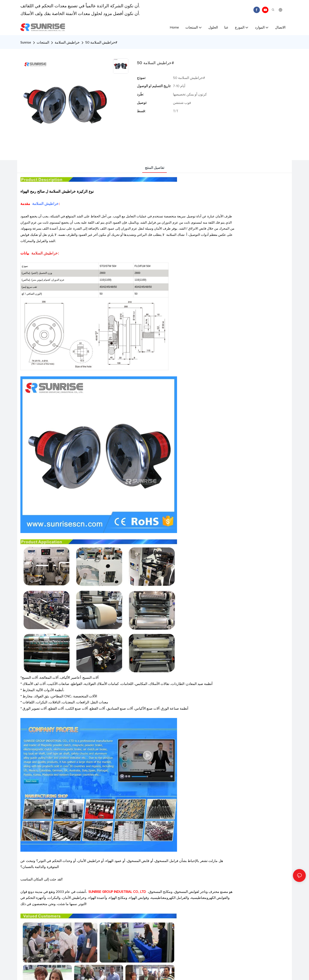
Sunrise (26, 42)
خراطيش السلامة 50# (101, 42)
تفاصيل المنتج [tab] (154, 168)
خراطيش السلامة (67, 42)
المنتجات (43, 42)
